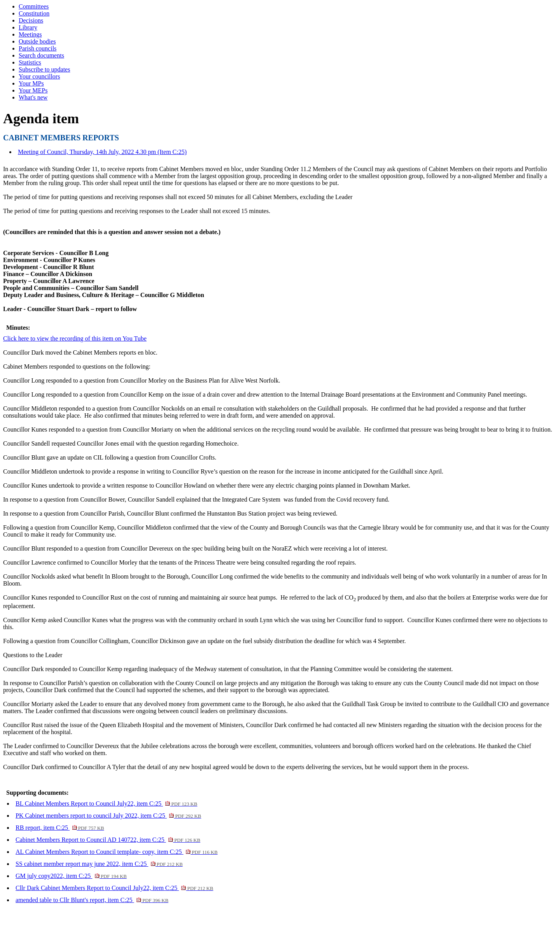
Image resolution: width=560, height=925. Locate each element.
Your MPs (31, 83)
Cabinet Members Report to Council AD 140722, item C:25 (108, 840)
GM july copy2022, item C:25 (71, 876)
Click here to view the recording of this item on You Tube (75, 338)
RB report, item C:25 (60, 828)
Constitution (34, 13)
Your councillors (39, 76)
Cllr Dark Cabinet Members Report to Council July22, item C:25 (114, 888)
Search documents (41, 55)
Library (28, 27)
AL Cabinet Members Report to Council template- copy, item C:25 (117, 852)
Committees (34, 6)
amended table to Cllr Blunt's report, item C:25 (92, 900)
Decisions (31, 20)
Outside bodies (37, 41)
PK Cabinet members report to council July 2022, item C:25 (108, 816)
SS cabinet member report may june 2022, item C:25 (99, 864)
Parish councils (38, 48)
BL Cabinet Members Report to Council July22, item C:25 (106, 803)
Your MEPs (33, 90)
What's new (33, 97)
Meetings (30, 34)
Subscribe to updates (44, 69)
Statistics (30, 62)
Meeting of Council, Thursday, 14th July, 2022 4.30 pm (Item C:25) (102, 152)
